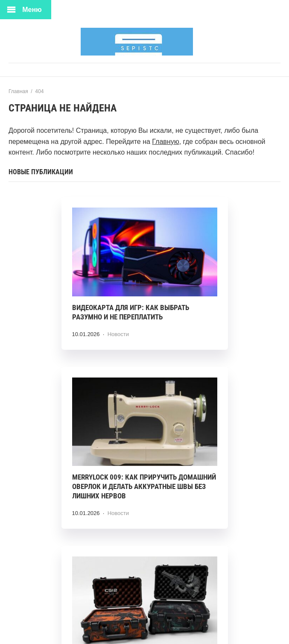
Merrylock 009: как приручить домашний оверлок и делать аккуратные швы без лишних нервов (144, 486)
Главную (165, 142)
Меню (32, 10)
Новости (118, 334)
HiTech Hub (145, 42)
